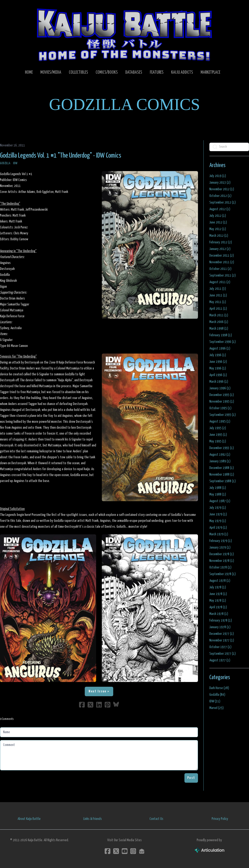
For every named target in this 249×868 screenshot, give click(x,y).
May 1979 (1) (218, 521)
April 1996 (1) (218, 375)
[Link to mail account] (142, 851)
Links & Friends (93, 819)
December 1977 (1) (222, 634)
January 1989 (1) (220, 461)
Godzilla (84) (217, 695)
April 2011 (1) (218, 309)
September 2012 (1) (223, 202)
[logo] (124, 35)
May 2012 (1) (218, 229)
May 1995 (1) (218, 441)
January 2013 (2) (220, 183)
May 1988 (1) (218, 494)
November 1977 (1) (222, 640)
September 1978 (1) (223, 574)
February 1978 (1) (221, 620)
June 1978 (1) (218, 594)
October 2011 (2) (220, 269)
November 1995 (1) (222, 402)
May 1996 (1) (218, 368)
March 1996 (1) (219, 382)
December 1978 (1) (222, 554)
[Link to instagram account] (133, 851)
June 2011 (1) (218, 295)
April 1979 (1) (218, 528)
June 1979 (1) (218, 514)
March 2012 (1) (219, 236)
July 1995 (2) (218, 428)
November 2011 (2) (222, 262)
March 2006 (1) (219, 322)
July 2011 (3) (218, 289)
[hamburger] (15, 8)
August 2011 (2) (220, 282)
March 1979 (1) (219, 534)
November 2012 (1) (222, 189)
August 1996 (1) (220, 348)
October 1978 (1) (220, 567)
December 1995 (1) (222, 395)
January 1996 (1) (220, 388)
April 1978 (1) (218, 607)
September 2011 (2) (223, 275)
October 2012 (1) (220, 196)
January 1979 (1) (220, 548)
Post (191, 778)
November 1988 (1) (222, 475)
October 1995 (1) (220, 408)
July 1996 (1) (218, 355)
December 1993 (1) (222, 448)
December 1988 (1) (222, 468)
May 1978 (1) (218, 601)
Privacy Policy (220, 819)
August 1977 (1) (220, 660)
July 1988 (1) (218, 488)
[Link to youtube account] (125, 851)
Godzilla (5, 163)
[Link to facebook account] (108, 851)
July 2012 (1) (218, 216)
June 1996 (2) (218, 362)
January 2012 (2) (220, 249)
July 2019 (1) (218, 176)
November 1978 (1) (222, 561)
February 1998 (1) (221, 335)
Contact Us (156, 819)
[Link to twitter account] (116, 851)
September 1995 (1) (223, 415)
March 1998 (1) (219, 329)
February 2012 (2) (221, 242)
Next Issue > (99, 691)
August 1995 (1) (220, 421)
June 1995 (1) (218, 435)
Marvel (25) (216, 708)
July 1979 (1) (218, 508)
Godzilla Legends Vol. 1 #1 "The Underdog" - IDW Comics (61, 156)
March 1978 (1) (219, 614)
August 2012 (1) (220, 209)
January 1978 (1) (220, 627)
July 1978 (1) (218, 587)
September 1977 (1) (223, 654)
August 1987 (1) (220, 501)
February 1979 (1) (221, 541)
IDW (15, 163)
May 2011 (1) (218, 302)
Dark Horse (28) (219, 688)
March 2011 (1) (219, 315)
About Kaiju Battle (29, 819)
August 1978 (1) (220, 581)
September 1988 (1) (223, 481)
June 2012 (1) (218, 222)
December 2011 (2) (222, 256)
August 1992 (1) (220, 455)
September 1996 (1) (223, 342)
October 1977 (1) (220, 647)
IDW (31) (215, 701)
